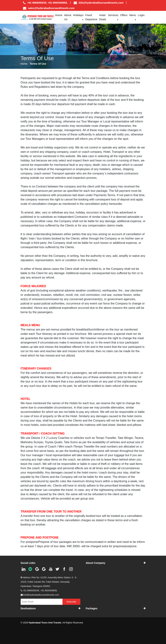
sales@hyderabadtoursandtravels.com (51, 8)
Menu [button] (133, 15)
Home (59, 15)
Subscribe (71, 602)
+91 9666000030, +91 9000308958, (39, 591)
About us (68, 17)
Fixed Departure (91, 17)
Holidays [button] (78, 15)
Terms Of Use (38, 64)
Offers (124, 15)
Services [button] (113, 15)
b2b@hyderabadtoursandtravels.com (101, 3)
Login (141, 15)
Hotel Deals (103, 17)
